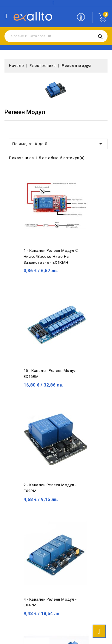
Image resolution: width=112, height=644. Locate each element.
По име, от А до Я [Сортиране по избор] (58, 144)
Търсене (100, 36)
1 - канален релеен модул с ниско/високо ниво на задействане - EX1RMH (51, 256)
